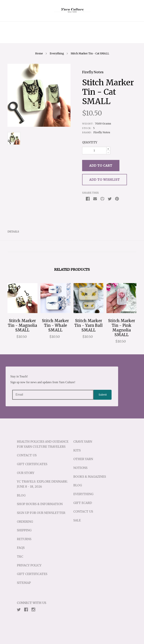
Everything (57, 54)
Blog (21, 495)
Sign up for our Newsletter (41, 513)
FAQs (21, 548)
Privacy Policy (29, 565)
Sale (77, 520)
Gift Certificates (32, 464)
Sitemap (24, 583)
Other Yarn (83, 459)
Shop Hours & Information (40, 504)
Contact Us (27, 455)
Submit (103, 395)
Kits (77, 450)
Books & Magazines (90, 477)
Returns (24, 539)
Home (39, 54)
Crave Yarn (83, 442)
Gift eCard (83, 503)
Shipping (24, 530)
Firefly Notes (93, 72)
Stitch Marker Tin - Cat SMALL (90, 54)
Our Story (26, 473)
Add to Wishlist (105, 180)
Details (13, 232)
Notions (80, 468)
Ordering (25, 522)
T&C (20, 556)
